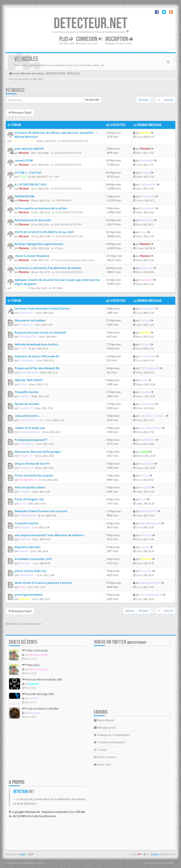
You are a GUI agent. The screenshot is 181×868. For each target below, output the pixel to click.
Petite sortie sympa (35, 650)
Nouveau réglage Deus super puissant (39, 244)
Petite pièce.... (32, 665)
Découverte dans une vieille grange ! (38, 452)
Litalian (24, 396)
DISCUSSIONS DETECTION (75, 141)
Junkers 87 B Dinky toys (30, 428)
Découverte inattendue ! (30, 320)
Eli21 (22, 587)
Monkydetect (28, 480)
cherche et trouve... (153, 416)
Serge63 (25, 492)
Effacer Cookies (105, 757)
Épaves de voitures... (28, 404)
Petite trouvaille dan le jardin (34, 476)
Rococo (24, 153)
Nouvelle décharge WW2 (38, 694)
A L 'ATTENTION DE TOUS (30, 185)
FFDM (23, 177)
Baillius (145, 133)
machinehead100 (151, 595)
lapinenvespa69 (151, 523)
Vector (145, 476)
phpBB (23, 854)
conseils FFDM (24, 160)
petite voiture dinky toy (30, 571)
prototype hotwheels (29, 595)
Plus (66, 39)
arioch (144, 452)
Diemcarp (147, 268)
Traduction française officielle (20, 863)
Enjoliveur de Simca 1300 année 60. (37, 356)
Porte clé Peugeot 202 (29, 499)
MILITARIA (58, 288)
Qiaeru (41, 863)
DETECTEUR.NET (90, 24)
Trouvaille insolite (26, 392)
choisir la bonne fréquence (32, 256)
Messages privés (105, 728)
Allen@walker (28, 337)
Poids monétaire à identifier (40, 709)
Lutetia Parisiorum (31, 420)
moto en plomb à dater (30, 487)
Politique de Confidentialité (112, 735)
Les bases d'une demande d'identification (42, 309)
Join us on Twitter (120, 642)
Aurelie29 (146, 280)
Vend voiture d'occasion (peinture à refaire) (43, 583)
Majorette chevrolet (28, 547)
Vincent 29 (26, 325)
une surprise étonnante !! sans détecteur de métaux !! (49, 535)
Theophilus (19, 288)
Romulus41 (148, 196)
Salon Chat (102, 765)
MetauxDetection (23, 141)
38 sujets (143, 100)
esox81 (24, 551)
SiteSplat (155, 854)
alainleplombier (30, 432)
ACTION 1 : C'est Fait (28, 173)
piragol (145, 173)
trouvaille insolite (26, 523)
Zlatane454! (148, 185)
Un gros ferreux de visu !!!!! (32, 464)
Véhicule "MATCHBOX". (29, 380)
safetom (25, 539)
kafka (23, 384)
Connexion (89, 39)
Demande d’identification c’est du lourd (41, 511)
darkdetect (27, 444)
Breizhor (25, 563)
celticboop (148, 404)
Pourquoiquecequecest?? (31, 440)
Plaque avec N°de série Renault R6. (37, 368)
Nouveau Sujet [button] (20, 113)
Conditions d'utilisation (109, 742)
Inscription (119, 39)
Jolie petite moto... (27, 416)
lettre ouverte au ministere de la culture (41, 208)
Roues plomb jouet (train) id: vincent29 (40, 333)
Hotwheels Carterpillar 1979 (33, 559)
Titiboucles (27, 360)
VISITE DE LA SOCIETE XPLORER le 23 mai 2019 (44, 232)
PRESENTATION (24, 196)
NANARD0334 (28, 515)
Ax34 (22, 504)
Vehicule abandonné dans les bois (36, 344)
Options (130, 611)
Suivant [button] (169, 100)
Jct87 (23, 348)
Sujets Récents (104, 720)
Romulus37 (26, 313)
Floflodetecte (28, 372)
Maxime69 (147, 160)
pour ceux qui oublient (29, 149)
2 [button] (159, 100)
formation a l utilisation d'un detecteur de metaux (48, 268)
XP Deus (59, 248)
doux (144, 232)
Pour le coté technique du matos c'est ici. (75, 260)
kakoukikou (27, 575)
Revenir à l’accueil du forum (23, 624)
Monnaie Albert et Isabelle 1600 (42, 680)
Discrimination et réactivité (33, 220)
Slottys (145, 320)
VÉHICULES (15, 90)
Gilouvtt (146, 559)
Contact (100, 750)
